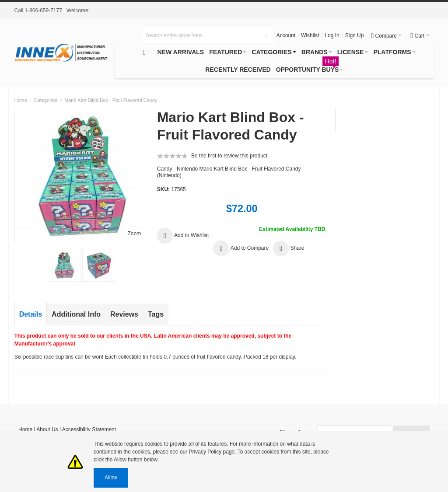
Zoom (134, 234)
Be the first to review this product (229, 156)
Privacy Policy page (212, 452)
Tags (156, 314)
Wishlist (310, 35)
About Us (47, 429)
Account (286, 35)
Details (31, 314)
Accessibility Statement (89, 429)
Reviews (124, 314)
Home (25, 429)
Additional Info (76, 314)
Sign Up (355, 35)
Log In (332, 35)
